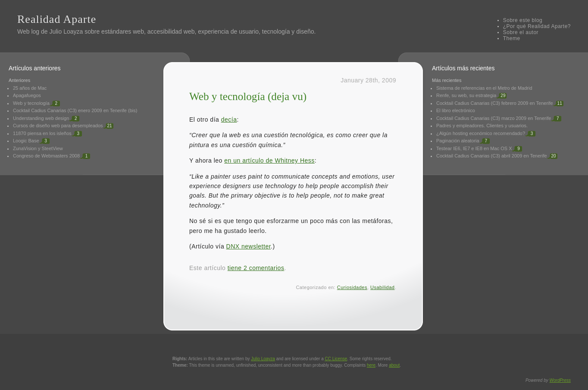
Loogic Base (26, 141)
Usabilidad (382, 287)
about (394, 365)
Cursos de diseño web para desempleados (58, 126)
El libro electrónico (456, 110)
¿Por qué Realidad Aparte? (537, 26)
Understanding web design (41, 118)
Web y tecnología (31, 103)
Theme (512, 38)
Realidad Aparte (57, 19)
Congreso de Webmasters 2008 (46, 156)
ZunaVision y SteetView (38, 148)
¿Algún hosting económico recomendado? (481, 133)
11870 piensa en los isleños (42, 133)
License (336, 359)
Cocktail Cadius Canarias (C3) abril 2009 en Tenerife (492, 156)
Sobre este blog (523, 20)
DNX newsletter (249, 246)
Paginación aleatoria (458, 141)
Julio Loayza (66, 31)
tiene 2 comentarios (256, 268)
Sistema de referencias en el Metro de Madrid (484, 88)
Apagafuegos (27, 95)
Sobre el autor (521, 32)
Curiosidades (352, 287)
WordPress (560, 380)
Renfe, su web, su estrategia (466, 95)
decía (229, 120)
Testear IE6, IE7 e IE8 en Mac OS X (474, 148)
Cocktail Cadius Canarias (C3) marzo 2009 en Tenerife (494, 118)
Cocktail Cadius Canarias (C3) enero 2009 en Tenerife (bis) (75, 110)
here (371, 365)
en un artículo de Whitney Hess (269, 160)
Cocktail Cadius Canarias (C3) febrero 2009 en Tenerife (495, 103)
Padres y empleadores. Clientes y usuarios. (482, 126)
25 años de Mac (30, 88)
